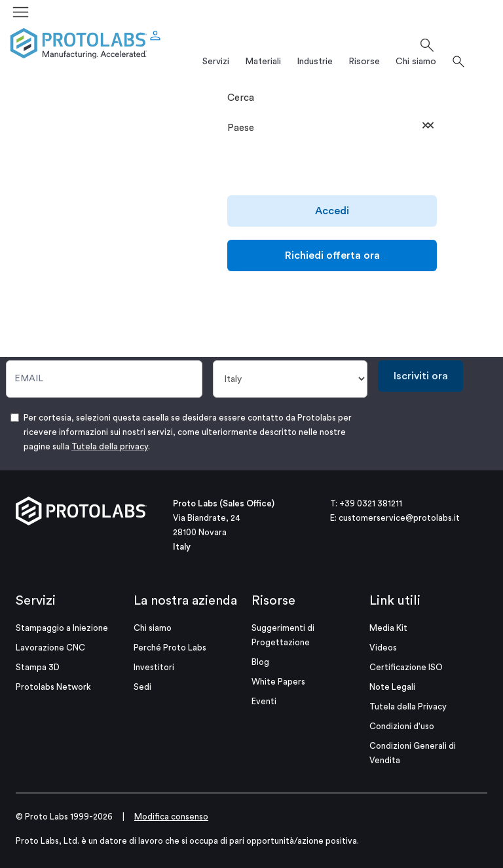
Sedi (142, 687)
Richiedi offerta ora (332, 255)
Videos (383, 648)
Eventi (264, 701)
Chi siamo (153, 628)
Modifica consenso (171, 817)
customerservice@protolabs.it (399, 518)
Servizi (36, 601)
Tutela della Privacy (408, 707)
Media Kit (388, 628)
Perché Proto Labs (170, 648)
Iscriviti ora (421, 376)
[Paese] (290, 379)
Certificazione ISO (406, 667)
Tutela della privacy (110, 446)
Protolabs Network (53, 687)
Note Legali (392, 687)
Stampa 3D (38, 667)
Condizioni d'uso (402, 726)
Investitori (154, 667)
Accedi (332, 211)
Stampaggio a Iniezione (62, 628)
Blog (260, 662)
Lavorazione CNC (50, 648)
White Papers (278, 682)
